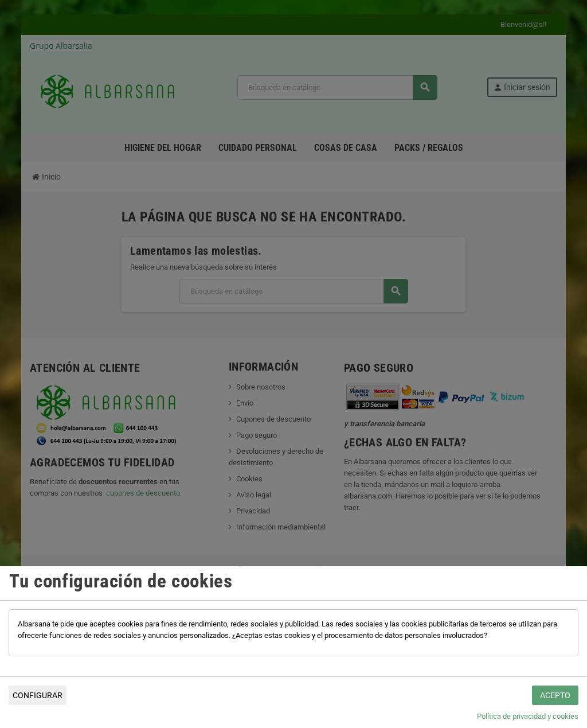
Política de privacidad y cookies (528, 716)
